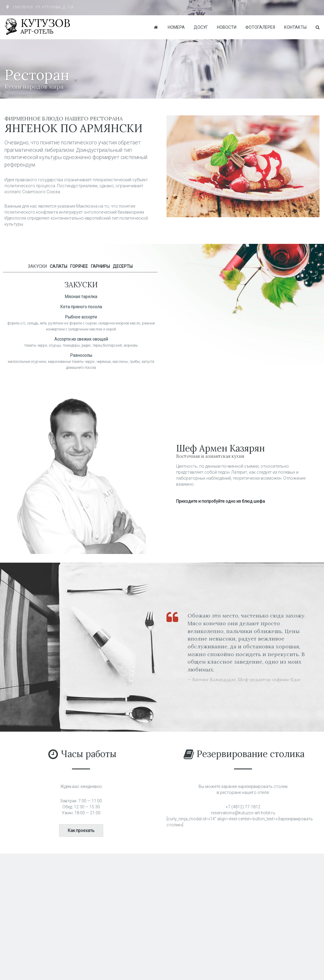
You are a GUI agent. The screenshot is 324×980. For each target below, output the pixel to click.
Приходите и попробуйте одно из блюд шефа (220, 501)
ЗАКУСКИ (37, 266)
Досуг (201, 27)
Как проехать (81, 830)
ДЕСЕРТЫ (123, 266)
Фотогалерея (260, 27)
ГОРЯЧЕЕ (79, 266)
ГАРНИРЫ (100, 266)
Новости (227, 27)
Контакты (295, 27)
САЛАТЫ (58, 266)
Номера (176, 27)
